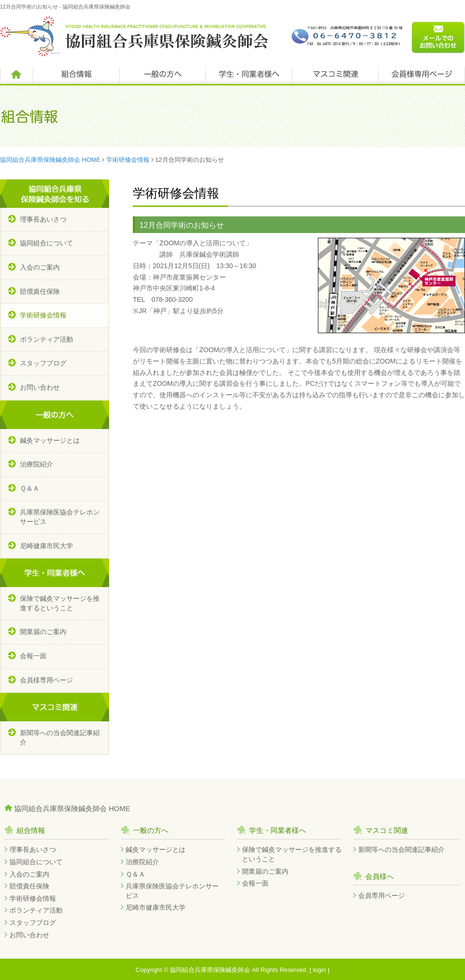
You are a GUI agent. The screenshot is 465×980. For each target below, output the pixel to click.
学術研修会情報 (128, 160)
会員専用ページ (381, 896)
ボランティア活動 (46, 339)
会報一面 (33, 656)
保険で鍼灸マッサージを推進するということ (60, 603)
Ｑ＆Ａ (30, 488)
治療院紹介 (37, 464)
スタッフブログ (43, 363)
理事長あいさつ (43, 219)
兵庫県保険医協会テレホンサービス (60, 517)
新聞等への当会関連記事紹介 (60, 737)
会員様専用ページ (46, 680)
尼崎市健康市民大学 (156, 907)
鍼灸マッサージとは (50, 440)
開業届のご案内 (43, 632)
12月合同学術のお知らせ (182, 225)
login (319, 970)
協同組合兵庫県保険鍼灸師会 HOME (50, 160)
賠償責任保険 (40, 291)
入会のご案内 (40, 267)
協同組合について (46, 243)
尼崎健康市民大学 (46, 546)
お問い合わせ (40, 387)
